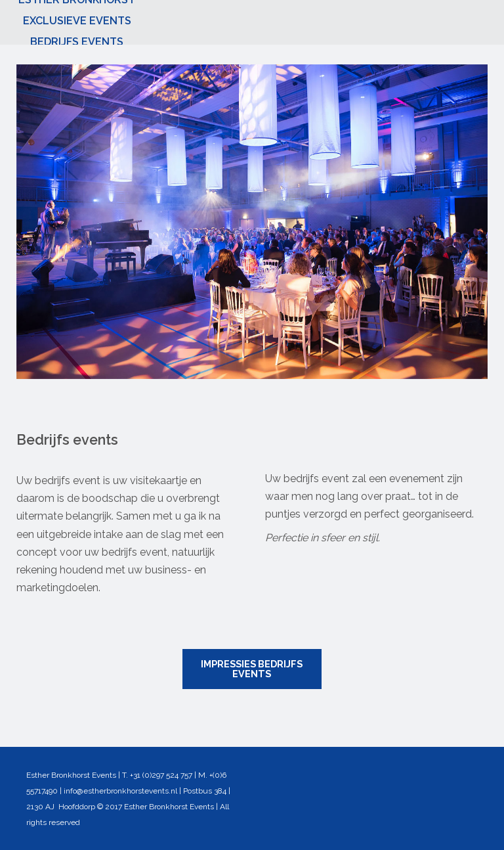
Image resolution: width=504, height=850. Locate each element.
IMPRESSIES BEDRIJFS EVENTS (252, 668)
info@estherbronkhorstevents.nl (120, 791)
